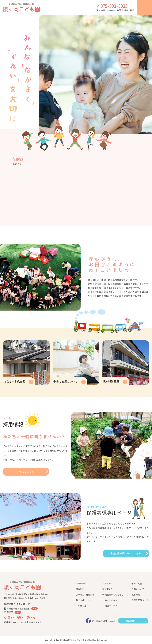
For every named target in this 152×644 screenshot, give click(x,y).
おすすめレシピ (112, 600)
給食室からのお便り (114, 595)
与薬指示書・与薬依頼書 (18, 608)
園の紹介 (80, 589)
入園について (138, 589)
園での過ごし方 (83, 600)
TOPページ (81, 583)
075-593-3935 (114, 6)
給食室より (108, 589)
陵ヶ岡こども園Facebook (103, 621)
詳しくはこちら (26, 472)
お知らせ (107, 583)
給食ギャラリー (112, 606)
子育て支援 (137, 583)
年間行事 (82, 606)
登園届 (10, 612)
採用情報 (136, 595)
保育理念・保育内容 (85, 595)
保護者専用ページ (140, 600)
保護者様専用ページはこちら (126, 553)
